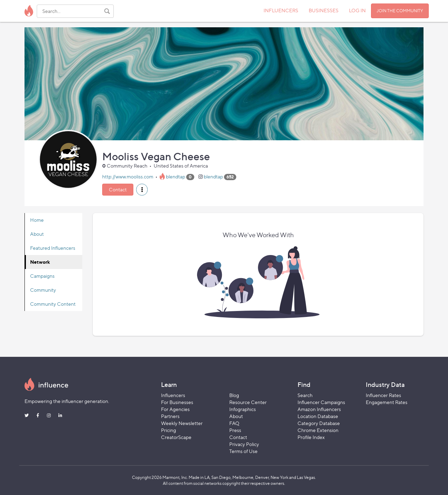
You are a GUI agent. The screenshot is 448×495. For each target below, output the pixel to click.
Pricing (169, 430)
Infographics (243, 409)
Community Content (53, 304)
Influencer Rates (383, 395)
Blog (234, 395)
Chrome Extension (318, 430)
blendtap (176, 176)
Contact (118, 189)
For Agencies (175, 409)
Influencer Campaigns (321, 402)
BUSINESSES (324, 10)
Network (40, 262)
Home (37, 220)
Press (235, 430)
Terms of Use (243, 451)
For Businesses (177, 402)
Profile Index (311, 437)
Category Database (319, 423)
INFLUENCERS (281, 10)
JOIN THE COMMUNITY (400, 11)
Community (43, 290)
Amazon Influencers (319, 409)
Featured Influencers (53, 248)
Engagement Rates (387, 402)
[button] (142, 190)
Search (305, 395)
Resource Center (248, 402)
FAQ (234, 423)
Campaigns (42, 276)
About (37, 234)
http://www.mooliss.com (128, 176)
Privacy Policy (244, 444)
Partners (170, 416)
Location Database (318, 416)
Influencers (173, 395)
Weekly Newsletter (182, 423)
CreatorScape (176, 437)
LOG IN (357, 10)
